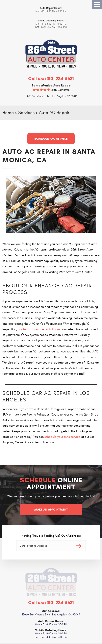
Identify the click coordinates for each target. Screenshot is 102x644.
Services (26, 113)
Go (79, 546)
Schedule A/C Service (51, 139)
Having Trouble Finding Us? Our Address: (51, 536)
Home (8, 113)
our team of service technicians (39, 329)
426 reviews (60, 90)
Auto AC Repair (54, 113)
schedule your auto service (62, 437)
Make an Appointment (51, 510)
